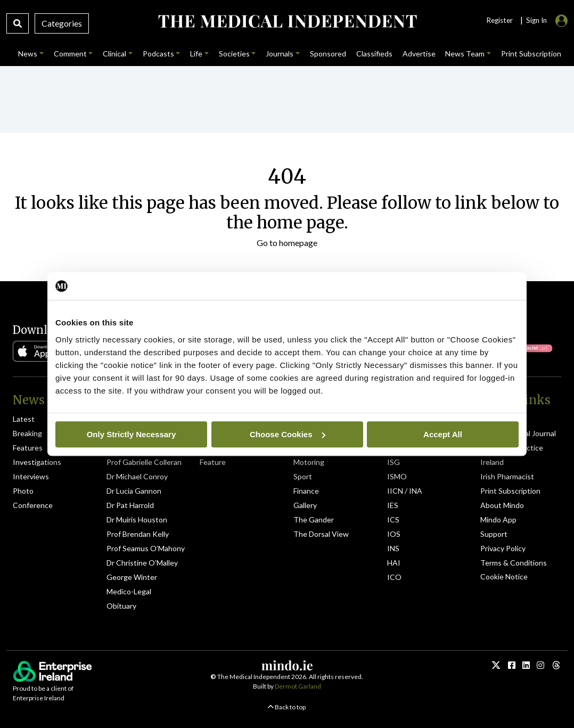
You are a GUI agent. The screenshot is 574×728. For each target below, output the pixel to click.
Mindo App (498, 520)
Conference (33, 505)
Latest (24, 419)
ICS (393, 520)
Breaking (27, 433)
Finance (306, 491)
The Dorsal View (321, 534)
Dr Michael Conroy (137, 476)
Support (494, 534)
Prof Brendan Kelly (138, 534)
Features (28, 448)
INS (393, 548)
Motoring (309, 462)
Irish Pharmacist (507, 476)
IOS (394, 534)
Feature (213, 462)
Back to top (287, 707)
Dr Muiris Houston (137, 520)
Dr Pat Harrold (130, 505)
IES (393, 505)
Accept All (443, 434)
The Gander (314, 520)
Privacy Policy (503, 548)
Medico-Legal (129, 591)
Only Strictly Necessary (132, 434)
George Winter (132, 577)
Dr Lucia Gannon (134, 491)
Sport (303, 476)
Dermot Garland (298, 686)
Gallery (305, 505)
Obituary (121, 606)
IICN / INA (405, 491)
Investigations (37, 462)
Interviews (31, 476)
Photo (23, 491)
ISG (393, 462)
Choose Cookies (288, 434)
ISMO (397, 476)
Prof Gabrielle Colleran (144, 462)
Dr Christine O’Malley (142, 563)
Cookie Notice (504, 576)
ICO (394, 577)
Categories (62, 23)
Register (499, 20)
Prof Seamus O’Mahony (146, 548)
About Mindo (502, 505)
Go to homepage (287, 243)
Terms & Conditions (514, 563)
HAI (394, 563)
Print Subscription (510, 491)
